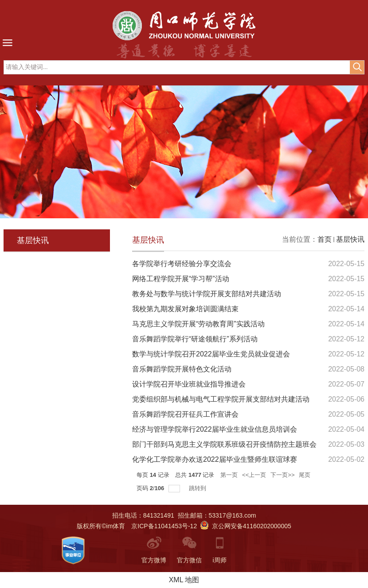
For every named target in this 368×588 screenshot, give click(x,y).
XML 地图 (184, 580)
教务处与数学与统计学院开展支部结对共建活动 (207, 294)
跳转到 (198, 488)
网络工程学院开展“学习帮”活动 (181, 279)
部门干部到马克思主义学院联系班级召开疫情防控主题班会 (224, 444)
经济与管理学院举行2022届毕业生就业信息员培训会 (215, 429)
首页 (325, 239)
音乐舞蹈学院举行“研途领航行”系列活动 (195, 339)
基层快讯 (350, 239)
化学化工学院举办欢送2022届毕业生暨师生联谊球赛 (215, 459)
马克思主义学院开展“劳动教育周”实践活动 (198, 324)
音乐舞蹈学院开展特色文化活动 (182, 369)
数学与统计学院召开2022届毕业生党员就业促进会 (211, 354)
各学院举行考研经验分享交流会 (182, 264)
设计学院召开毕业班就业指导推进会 (189, 384)
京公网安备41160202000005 (246, 526)
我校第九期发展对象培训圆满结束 (185, 309)
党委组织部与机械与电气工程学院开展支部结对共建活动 (221, 399)
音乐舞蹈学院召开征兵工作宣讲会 (185, 414)
